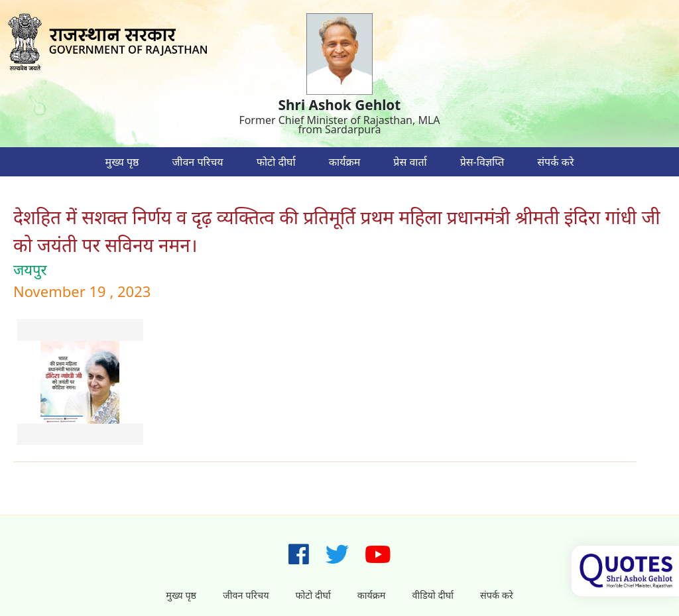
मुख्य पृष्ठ (122, 162)
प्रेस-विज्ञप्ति (482, 162)
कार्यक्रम (345, 162)
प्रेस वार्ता (410, 162)
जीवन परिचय (197, 162)
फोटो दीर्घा (276, 162)
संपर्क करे (555, 162)
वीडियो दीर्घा (433, 595)
